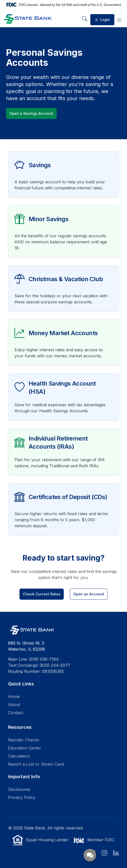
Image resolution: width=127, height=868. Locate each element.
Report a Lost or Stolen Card (36, 764)
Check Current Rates (42, 594)
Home (14, 697)
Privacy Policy (22, 797)
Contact (16, 713)
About (14, 705)
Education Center (25, 748)
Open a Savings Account (31, 113)
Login (102, 20)
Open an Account (89, 594)
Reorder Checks (24, 740)
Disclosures (19, 789)
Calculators (19, 756)
